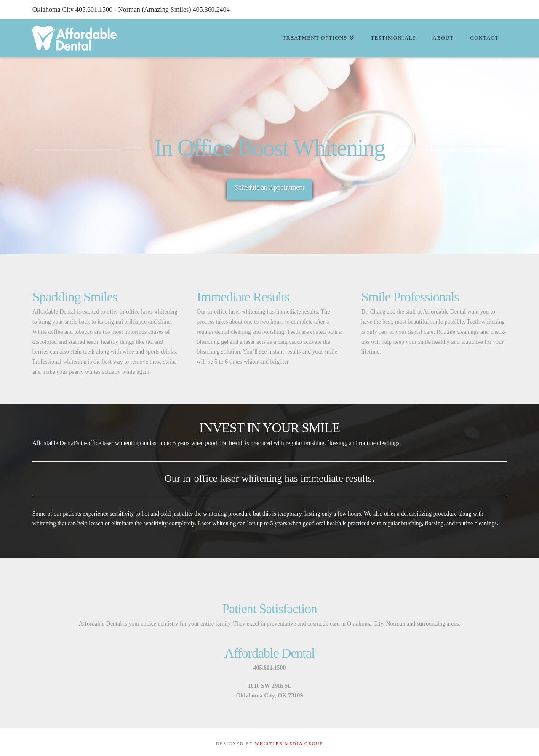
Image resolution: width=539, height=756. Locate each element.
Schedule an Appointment (269, 188)
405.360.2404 (211, 9)
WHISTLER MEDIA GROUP (289, 744)
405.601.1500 (94, 9)
